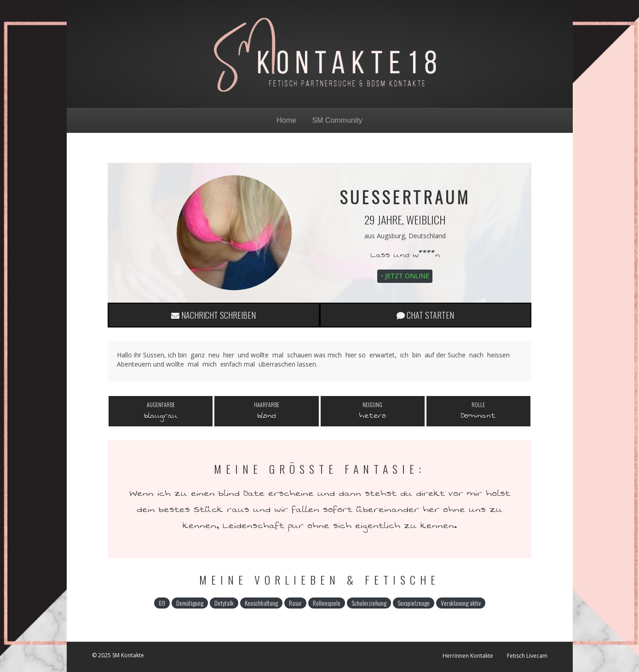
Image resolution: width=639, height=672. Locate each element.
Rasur (295, 603)
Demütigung (190, 603)
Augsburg (391, 236)
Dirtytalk (224, 603)
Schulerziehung (369, 603)
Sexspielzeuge (414, 603)
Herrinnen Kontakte (468, 656)
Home (286, 120)
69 (162, 603)
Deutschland (427, 236)
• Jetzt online (405, 276)
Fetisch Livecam (527, 656)
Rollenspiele (327, 603)
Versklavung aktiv (461, 603)
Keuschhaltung (261, 603)
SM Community (337, 120)
